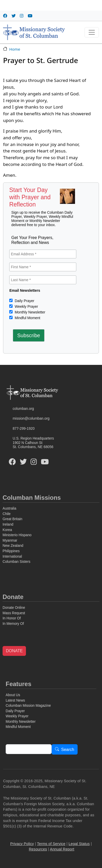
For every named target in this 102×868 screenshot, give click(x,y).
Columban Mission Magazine (28, 706)
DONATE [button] (14, 651)
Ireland (8, 524)
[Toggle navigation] (92, 32)
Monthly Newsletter (29, 312)
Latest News (15, 700)
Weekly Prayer (26, 306)
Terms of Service (51, 844)
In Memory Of (13, 624)
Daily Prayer (24, 301)
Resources (38, 849)
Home (15, 49)
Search (68, 750)
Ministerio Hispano (17, 535)
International (12, 556)
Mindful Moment (27, 318)
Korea (7, 530)
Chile (7, 514)
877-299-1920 (24, 429)
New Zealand (13, 546)
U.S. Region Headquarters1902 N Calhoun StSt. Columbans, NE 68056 (33, 443)
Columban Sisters (16, 562)
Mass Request (14, 613)
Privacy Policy (22, 844)
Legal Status (79, 844)
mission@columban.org (31, 418)
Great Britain (12, 519)
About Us (13, 695)
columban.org (23, 409)
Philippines (11, 551)
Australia (9, 508)
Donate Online (14, 608)
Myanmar (10, 540)
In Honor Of (12, 618)
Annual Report (62, 849)
